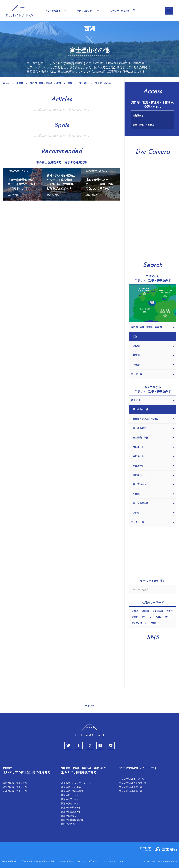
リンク (122, 862)
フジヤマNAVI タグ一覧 (131, 788)
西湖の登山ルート (70, 796)
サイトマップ (109, 862)
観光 (136, 618)
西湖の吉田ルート (70, 800)
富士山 (146, 612)
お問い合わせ (94, 862)
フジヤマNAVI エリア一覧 (132, 780)
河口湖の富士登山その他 (15, 784)
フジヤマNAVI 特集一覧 (131, 792)
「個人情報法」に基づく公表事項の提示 (38, 862)
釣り (168, 618)
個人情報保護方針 (9, 862)
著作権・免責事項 (67, 862)
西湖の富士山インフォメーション (78, 784)
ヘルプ (81, 862)
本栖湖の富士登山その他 (15, 792)
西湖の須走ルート (70, 804)
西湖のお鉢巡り (69, 816)
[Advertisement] (61, 233)
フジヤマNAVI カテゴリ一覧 (133, 784)
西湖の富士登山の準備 (72, 792)
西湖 (136, 612)
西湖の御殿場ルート (71, 808)
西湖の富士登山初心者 (72, 820)
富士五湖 (159, 612)
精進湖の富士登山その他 (15, 788)
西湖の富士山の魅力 (71, 788)
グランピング (140, 624)
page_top (90, 702)
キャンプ (147, 618)
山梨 (159, 618)
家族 (154, 624)
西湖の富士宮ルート (71, 812)
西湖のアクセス (69, 825)
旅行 (171, 612)
